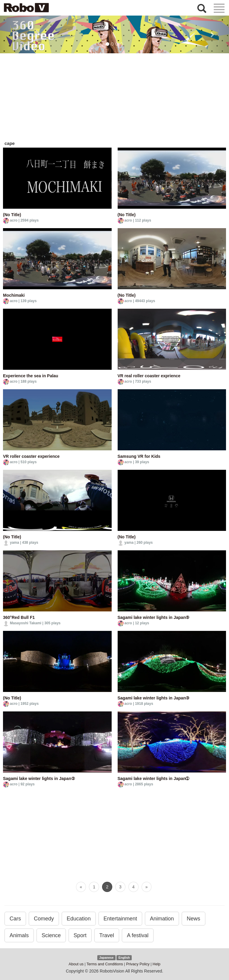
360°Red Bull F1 (19, 617)
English (124, 958)
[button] (17, 34)
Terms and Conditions (105, 964)
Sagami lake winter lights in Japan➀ (154, 778)
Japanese (106, 958)
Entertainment (120, 919)
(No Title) (12, 215)
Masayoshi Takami (26, 623)
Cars (15, 919)
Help (157, 964)
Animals (19, 935)
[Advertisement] (114, 98)
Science (51, 935)
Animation (162, 919)
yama (15, 543)
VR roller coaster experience (31, 456)
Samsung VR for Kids (139, 456)
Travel (107, 935)
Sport (80, 935)
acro (14, 220)
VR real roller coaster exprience (149, 376)
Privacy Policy (138, 964)
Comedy (44, 919)
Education (79, 919)
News (194, 919)
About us (76, 964)
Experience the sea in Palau (31, 376)
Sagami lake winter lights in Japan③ (154, 698)
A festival (138, 935)
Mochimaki (14, 295)
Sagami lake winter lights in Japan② (39, 778)
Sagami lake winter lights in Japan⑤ (154, 617)
